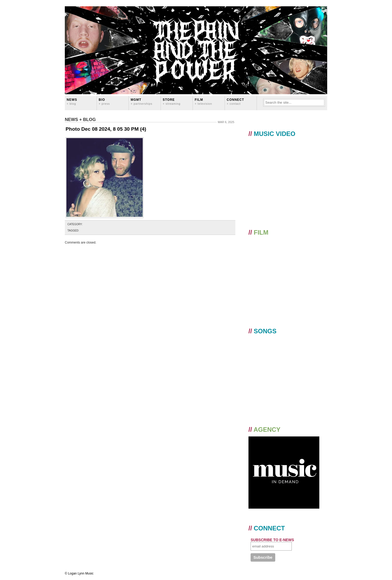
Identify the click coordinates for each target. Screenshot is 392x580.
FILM (203, 101)
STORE (172, 101)
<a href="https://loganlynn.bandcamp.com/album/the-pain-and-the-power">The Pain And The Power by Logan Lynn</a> (285, 374)
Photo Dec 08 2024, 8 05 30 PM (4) (106, 129)
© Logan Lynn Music (79, 573)
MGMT (142, 101)
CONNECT (235, 101)
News (72, 101)
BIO (104, 101)
